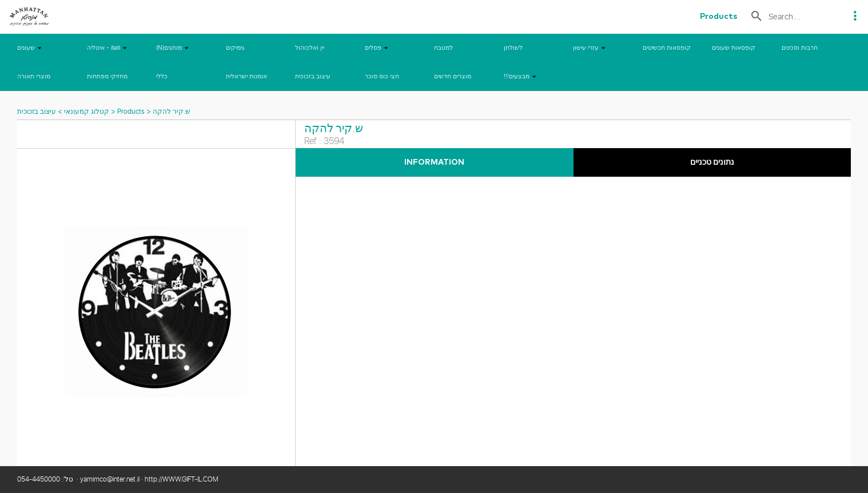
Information (434, 162)
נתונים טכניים (712, 162)
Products (131, 112)
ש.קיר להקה (172, 112)
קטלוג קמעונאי (86, 112)
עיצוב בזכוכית (37, 112)
